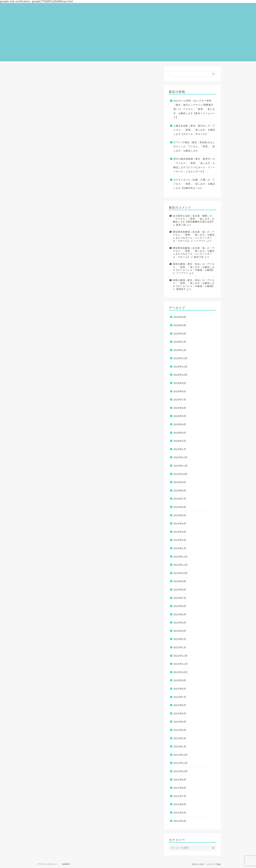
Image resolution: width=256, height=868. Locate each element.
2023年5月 (180, 614)
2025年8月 (180, 391)
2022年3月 (180, 730)
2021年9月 (180, 780)
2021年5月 (180, 813)
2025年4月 (180, 424)
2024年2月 (180, 540)
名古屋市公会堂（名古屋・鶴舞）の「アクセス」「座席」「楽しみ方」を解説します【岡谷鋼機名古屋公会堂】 (194, 219)
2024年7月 (180, 499)
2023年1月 (180, 647)
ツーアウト (200, 241)
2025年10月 (181, 375)
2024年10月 (181, 474)
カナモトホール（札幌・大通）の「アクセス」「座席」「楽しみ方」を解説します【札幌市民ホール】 (194, 184)
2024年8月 (180, 490)
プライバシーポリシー (47, 864)
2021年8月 (180, 788)
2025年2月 (180, 441)
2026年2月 (180, 342)
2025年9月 (180, 383)
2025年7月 (180, 400)
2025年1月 (180, 449)
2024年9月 (180, 482)
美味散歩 (199, 12)
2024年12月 (181, 457)
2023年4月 (180, 623)
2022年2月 (180, 738)
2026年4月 (180, 325)
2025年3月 (180, 433)
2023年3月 (180, 631)
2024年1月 (180, 548)
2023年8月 (180, 590)
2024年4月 (180, 523)
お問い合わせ (202, 5)
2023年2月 (180, 639)
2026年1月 (180, 350)
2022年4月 (180, 722)
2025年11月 (181, 367)
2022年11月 (181, 664)
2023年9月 (180, 581)
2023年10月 (181, 573)
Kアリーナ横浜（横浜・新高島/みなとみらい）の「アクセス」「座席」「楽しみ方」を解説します (194, 147)
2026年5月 (180, 317)
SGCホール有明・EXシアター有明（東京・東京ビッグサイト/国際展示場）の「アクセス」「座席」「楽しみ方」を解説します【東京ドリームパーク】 (194, 109)
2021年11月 (181, 763)
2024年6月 (180, 507)
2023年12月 (181, 557)
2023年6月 (180, 606)
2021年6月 (180, 804)
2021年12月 (181, 755)
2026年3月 (180, 334)
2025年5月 (180, 416)
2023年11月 (181, 565)
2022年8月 (180, 689)
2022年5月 (180, 713)
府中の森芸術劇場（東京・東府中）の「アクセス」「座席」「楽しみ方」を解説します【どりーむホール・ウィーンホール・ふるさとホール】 (194, 165)
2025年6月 (180, 408)
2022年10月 (181, 672)
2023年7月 (180, 598)
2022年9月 (180, 680)
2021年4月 (180, 821)
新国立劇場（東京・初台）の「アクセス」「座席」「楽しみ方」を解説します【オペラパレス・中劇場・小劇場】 (194, 267)
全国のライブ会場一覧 (208, 8)
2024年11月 (181, 466)
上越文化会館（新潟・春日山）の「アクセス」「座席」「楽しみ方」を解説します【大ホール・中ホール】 (194, 130)
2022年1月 (180, 746)
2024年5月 (180, 515)
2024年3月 (180, 532)
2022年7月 (180, 697)
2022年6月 (180, 705)
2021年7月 (180, 796)
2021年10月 (181, 771)
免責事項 (66, 864)
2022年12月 (181, 656)
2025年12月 (181, 358)
